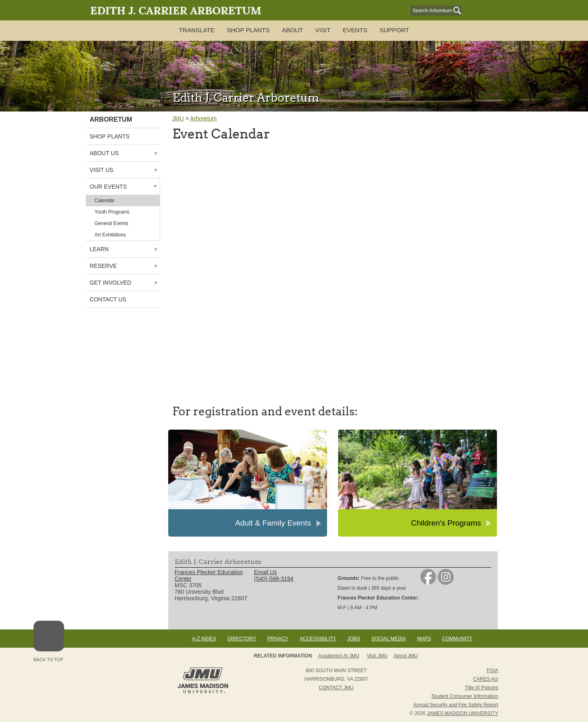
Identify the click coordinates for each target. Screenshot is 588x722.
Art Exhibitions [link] (110, 235)
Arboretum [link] (111, 119)
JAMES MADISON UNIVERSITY (462, 713)
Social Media (389, 639)
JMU (178, 118)
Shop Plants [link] (110, 136)
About (292, 30)
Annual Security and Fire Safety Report (456, 705)
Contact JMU (336, 688)
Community (457, 639)
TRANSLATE (197, 30)
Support (394, 30)
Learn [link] (99, 249)
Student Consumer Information (465, 696)
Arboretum (203, 118)
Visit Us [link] (102, 170)
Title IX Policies (481, 688)
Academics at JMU (339, 656)
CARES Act (486, 679)
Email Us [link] (265, 572)
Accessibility (318, 639)
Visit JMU (377, 656)
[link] (428, 583)
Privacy (278, 639)
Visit (323, 30)
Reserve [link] (104, 266)
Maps (424, 639)
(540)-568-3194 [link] (274, 579)
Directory (242, 639)
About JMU (406, 656)
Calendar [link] (105, 201)
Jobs (353, 639)
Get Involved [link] (111, 283)
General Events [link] (112, 223)
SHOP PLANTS (248, 30)
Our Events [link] (108, 187)
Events (355, 30)
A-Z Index (204, 639)
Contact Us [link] (108, 299)
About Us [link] (104, 153)
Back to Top (49, 641)
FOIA (492, 671)
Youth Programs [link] (112, 212)
